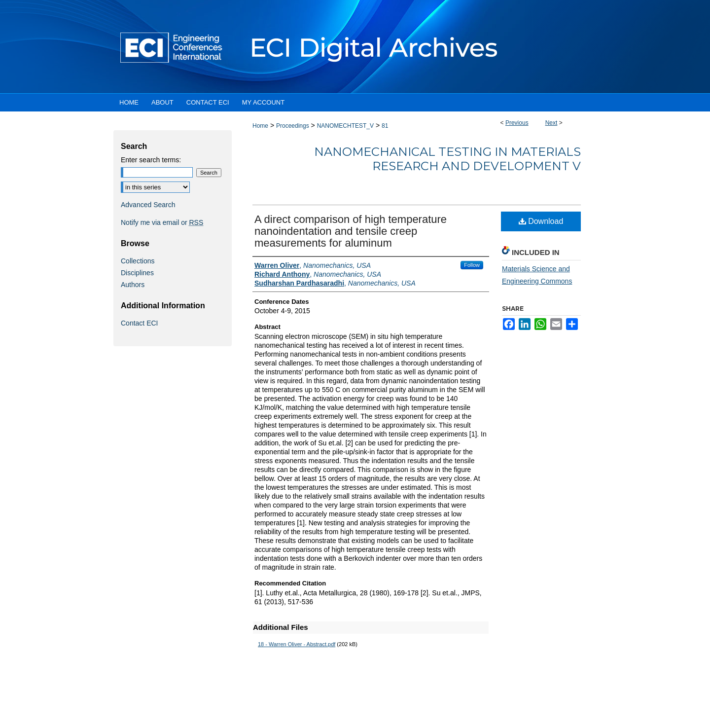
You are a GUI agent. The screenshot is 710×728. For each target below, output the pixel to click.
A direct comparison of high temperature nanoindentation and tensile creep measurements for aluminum (351, 231)
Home (260, 126)
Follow (472, 265)
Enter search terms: (151, 160)
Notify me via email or (162, 222)
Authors (133, 285)
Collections (138, 261)
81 (385, 126)
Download (541, 221)
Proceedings (293, 126)
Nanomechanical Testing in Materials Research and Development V (447, 159)
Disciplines (137, 273)
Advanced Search (148, 205)
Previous (517, 123)
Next (551, 123)
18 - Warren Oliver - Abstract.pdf (297, 644)
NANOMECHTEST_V (345, 126)
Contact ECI (139, 323)
